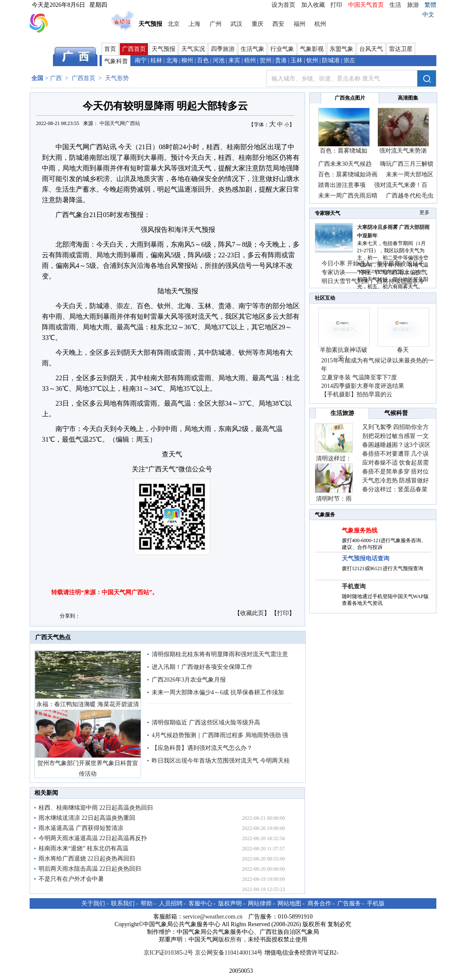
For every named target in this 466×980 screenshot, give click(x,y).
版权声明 (230, 903)
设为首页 (283, 5)
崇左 (349, 60)
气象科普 (116, 61)
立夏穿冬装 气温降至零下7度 (359, 377)
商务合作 (319, 903)
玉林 (297, 60)
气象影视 (312, 49)
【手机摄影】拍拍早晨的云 (357, 394)
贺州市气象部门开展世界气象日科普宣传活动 (88, 768)
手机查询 (354, 586)
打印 (336, 5)
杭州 (320, 24)
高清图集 (408, 98)
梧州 (250, 60)
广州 (216, 24)
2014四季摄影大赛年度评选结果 (363, 386)
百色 (203, 60)
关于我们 (93, 903)
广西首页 (134, 49)
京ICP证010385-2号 (168, 953)
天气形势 (117, 78)
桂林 (156, 60)
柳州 (187, 60)
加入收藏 (313, 5)
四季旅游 (223, 49)
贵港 (281, 60)
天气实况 (193, 49)
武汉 (236, 24)
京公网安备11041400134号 (229, 953)
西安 (278, 24)
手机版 (376, 903)
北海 (172, 60)
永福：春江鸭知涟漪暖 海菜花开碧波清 (88, 704)
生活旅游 (342, 413)
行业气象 (282, 49)
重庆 (258, 24)
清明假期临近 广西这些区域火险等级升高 (206, 722)
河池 (219, 60)
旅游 (413, 5)
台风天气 (371, 49)
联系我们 (123, 903)
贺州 (266, 60)
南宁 (141, 60)
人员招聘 (171, 903)
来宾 (234, 60)
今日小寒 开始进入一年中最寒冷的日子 (373, 263)
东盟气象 (341, 49)
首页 (110, 49)
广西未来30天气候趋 (345, 164)
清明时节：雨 (334, 499)
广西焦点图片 (350, 98)
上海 (194, 24)
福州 (300, 24)
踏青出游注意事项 (342, 185)
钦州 (312, 60)
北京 (174, 24)
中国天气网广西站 (120, 123)
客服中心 (200, 903)
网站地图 (289, 903)
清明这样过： (334, 458)
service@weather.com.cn (213, 917)
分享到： (70, 616)
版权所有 (230, 940)
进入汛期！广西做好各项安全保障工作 (202, 667)
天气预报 (164, 49)
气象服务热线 (360, 530)
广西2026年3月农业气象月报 (189, 680)
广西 (56, 78)
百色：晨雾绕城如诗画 (348, 174)
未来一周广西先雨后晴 (348, 196)
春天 (403, 350)
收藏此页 (252, 613)
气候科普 (396, 413)
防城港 (331, 60)
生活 (395, 5)
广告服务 (349, 903)
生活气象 (252, 49)
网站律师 (260, 903)
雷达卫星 (401, 49)
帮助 (147, 903)
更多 (424, 212)
